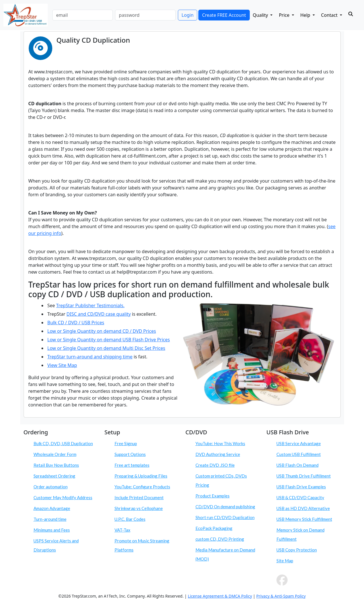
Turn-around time (50, 519)
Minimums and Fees (52, 530)
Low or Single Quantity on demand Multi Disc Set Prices (106, 348)
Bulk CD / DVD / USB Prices (76, 323)
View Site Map (62, 365)
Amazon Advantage (52, 508)
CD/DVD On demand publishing (225, 507)
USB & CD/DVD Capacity (300, 497)
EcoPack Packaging (214, 528)
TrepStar (57, 357)
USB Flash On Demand (298, 465)
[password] (145, 15)
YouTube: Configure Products (142, 487)
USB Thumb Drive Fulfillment (304, 476)
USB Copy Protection (297, 550)
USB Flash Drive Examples (301, 487)
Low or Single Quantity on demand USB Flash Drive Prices (109, 340)
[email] (83, 15)
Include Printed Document (139, 497)
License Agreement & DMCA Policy (220, 596)
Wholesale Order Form (55, 454)
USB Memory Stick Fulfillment (304, 519)
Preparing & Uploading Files (141, 476)
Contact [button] (330, 15)
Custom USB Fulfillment (299, 454)
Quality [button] (261, 15)
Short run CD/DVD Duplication (225, 517)
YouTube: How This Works (220, 443)
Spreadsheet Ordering (54, 476)
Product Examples (213, 496)
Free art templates (132, 465)
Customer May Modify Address (63, 497)
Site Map (285, 561)
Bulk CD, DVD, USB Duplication (63, 443)
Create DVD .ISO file (215, 465)
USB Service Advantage (299, 443)
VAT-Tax (122, 530)
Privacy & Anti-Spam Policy (281, 596)
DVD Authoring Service (218, 454)
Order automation (51, 487)
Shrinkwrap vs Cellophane (139, 508)
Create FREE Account (224, 15)
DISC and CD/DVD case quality (99, 314)
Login (188, 15)
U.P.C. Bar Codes (130, 519)
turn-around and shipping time (99, 357)
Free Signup (126, 443)
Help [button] (306, 15)
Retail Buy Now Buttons (56, 465)
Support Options (130, 454)
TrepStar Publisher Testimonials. (91, 305)
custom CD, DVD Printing (220, 539)
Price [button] (285, 15)
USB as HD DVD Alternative (303, 508)
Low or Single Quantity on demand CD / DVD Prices (102, 331)
